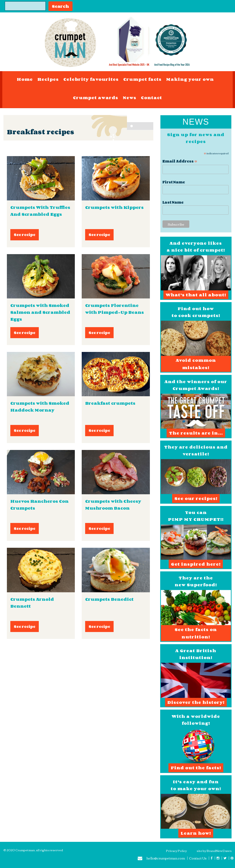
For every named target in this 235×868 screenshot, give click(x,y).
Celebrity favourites (91, 79)
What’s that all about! (196, 295)
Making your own (190, 79)
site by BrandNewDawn (214, 851)
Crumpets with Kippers (114, 207)
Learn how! (196, 833)
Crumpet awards (96, 98)
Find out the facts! (196, 768)
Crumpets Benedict (109, 599)
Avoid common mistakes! (196, 364)
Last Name (173, 202)
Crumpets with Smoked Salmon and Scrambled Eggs (40, 312)
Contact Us (198, 858)
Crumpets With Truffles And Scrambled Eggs (40, 211)
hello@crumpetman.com (161, 859)
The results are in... (196, 433)
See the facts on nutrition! (196, 633)
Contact (151, 98)
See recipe (25, 235)
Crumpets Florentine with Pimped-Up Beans (115, 309)
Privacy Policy (176, 851)
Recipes (48, 79)
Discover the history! (196, 702)
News (130, 98)
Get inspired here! (196, 564)
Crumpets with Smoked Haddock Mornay (40, 407)
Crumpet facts (142, 79)
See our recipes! (196, 498)
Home (25, 79)
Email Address (180, 161)
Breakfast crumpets (110, 403)
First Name (174, 182)
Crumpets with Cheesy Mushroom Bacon (113, 505)
